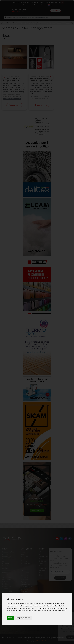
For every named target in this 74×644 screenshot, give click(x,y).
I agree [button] (10, 618)
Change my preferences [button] (23, 618)
